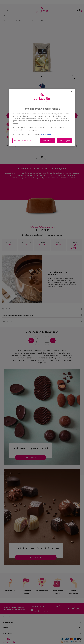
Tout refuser (47, 141)
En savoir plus (46, 134)
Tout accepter (64, 141)
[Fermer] (72, 92)
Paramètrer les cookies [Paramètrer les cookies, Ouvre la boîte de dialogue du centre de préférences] (23, 141)
